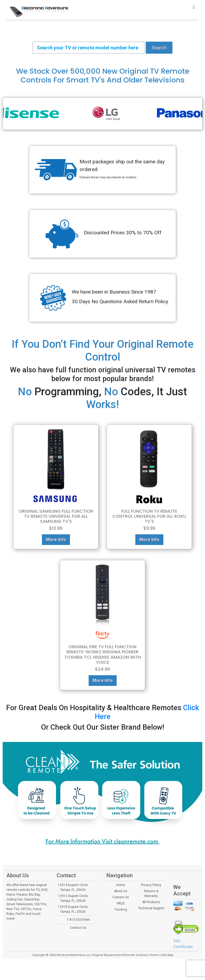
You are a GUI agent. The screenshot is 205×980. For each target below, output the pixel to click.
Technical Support (151, 908)
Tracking (121, 910)
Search (159, 48)
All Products (151, 902)
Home (121, 885)
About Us (121, 891)
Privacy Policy (151, 885)
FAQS (121, 903)
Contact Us (78, 928)
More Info (56, 540)
